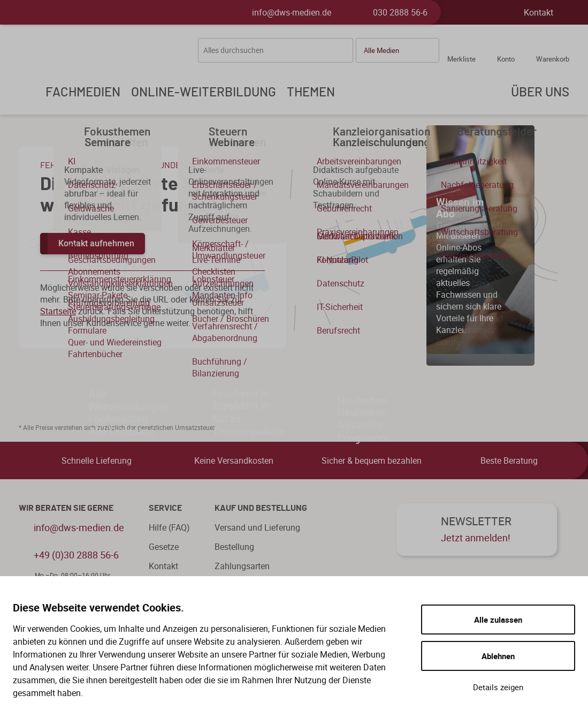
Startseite (58, 311)
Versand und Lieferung (257, 527)
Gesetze (164, 547)
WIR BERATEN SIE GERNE (66, 508)
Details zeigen (498, 687)
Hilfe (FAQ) (169, 527)
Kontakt (539, 12)
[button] (398, 50)
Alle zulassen (498, 620)
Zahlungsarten (242, 566)
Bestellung (234, 547)
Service (165, 508)
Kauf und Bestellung (261, 508)
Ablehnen (498, 656)
